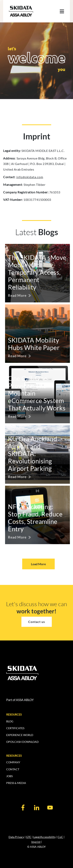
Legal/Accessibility (44, 837)
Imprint (36, 842)
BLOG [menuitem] (10, 721)
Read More (17, 295)
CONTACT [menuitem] (13, 769)
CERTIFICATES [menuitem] (15, 728)
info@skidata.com (30, 177)
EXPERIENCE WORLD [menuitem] (20, 735)
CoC (60, 837)
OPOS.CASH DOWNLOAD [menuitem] (22, 742)
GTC (29, 837)
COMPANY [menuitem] (13, 762)
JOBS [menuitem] (9, 776)
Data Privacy (16, 837)
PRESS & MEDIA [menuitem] (16, 783)
